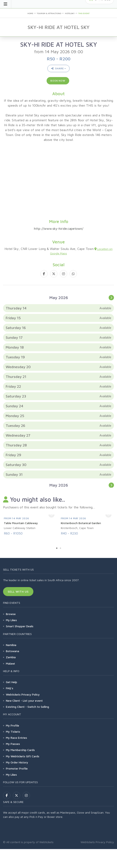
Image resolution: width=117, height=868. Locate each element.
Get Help (11, 682)
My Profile (13, 725)
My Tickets (13, 732)
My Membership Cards (20, 750)
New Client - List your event (24, 701)
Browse (11, 614)
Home (30, 13)
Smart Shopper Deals (20, 626)
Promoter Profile (17, 768)
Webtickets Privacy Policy (23, 694)
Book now (58, 81)
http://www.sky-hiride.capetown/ (59, 229)
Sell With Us (18, 591)
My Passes (13, 744)
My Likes (11, 620)
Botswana (13, 651)
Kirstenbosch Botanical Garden (81, 523)
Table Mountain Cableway (21, 523)
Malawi (10, 663)
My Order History (17, 762)
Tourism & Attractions (49, 13)
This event (84, 13)
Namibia (11, 645)
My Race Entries (16, 738)
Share (58, 68)
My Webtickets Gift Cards (23, 756)
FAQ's (10, 688)
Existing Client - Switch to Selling (27, 707)
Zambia (11, 657)
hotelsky (70, 13)
